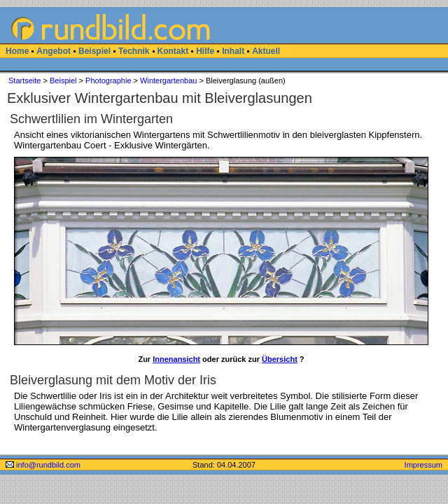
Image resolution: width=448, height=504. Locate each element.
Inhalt (233, 51)
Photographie (108, 80)
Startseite (24, 80)
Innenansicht (176, 359)
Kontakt (173, 51)
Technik (134, 51)
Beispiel (94, 51)
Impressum (423, 465)
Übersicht (280, 359)
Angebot (54, 51)
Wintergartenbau (168, 80)
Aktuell (266, 51)
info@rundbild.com (43, 465)
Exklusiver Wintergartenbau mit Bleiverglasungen (160, 98)
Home (17, 51)
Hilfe (205, 51)
